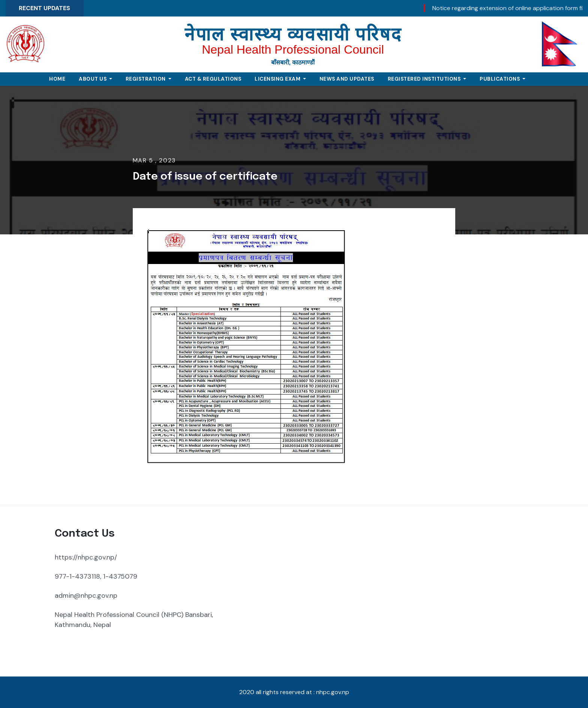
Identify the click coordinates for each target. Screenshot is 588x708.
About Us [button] (93, 79)
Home (57, 79)
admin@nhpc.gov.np (86, 595)
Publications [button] (500, 79)
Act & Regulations (213, 79)
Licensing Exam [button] (278, 79)
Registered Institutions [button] (425, 79)
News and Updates (347, 79)
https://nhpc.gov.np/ (86, 557)
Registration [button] (146, 79)
